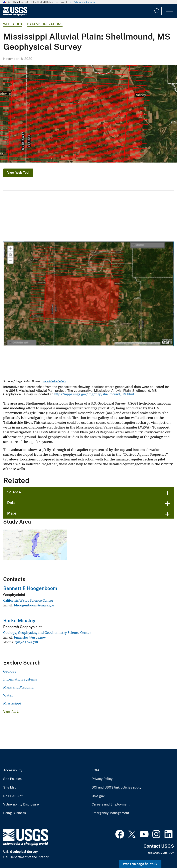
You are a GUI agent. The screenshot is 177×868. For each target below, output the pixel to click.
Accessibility (13, 770)
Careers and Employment (111, 805)
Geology (10, 671)
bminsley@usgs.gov (30, 637)
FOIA (95, 770)
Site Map (10, 788)
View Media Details (54, 381)
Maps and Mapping (18, 687)
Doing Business (14, 813)
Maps (12, 513)
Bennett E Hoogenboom (30, 588)
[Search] (158, 11)
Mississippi (12, 703)
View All (11, 712)
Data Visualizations (45, 24)
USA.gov (98, 796)
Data (11, 503)
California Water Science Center (28, 600)
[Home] (15, 15)
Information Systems (20, 679)
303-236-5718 (27, 642)
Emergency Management (110, 813)
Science (14, 492)
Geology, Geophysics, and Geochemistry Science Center (47, 633)
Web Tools (13, 24)
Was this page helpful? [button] (140, 864)
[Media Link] (88, 294)
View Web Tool (18, 173)
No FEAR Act (13, 796)
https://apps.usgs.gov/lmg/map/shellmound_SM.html (94, 394)
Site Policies (12, 779)
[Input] (136, 11)
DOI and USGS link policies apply (117, 788)
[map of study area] (88, 114)
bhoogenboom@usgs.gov (34, 605)
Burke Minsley (19, 620)
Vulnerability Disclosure (21, 805)
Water (8, 695)
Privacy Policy (102, 779)
